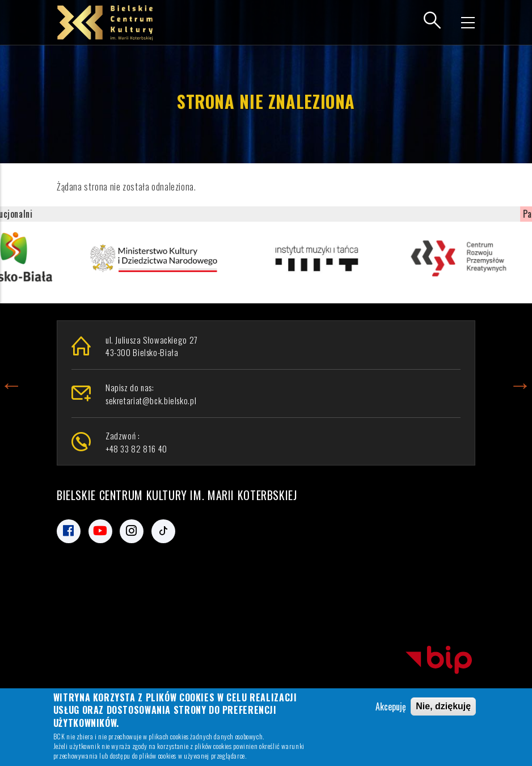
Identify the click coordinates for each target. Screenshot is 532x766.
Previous (11, 383)
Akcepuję (391, 708)
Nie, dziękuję (443, 708)
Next (520, 383)
